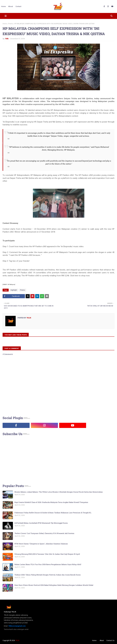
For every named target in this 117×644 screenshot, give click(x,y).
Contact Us (110, 641)
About (102, 641)
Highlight (14, 290)
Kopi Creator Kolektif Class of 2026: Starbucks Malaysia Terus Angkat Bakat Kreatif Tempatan (51, 502)
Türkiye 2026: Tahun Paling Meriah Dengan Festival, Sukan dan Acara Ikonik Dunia (48, 575)
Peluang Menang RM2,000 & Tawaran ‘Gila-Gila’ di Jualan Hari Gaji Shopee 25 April (47, 554)
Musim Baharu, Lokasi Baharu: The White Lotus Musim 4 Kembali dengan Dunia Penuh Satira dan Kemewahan (59, 492)
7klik (7, 39)
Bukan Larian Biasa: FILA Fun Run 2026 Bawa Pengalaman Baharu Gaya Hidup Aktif (48, 564)
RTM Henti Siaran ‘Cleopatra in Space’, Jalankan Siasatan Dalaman (41, 544)
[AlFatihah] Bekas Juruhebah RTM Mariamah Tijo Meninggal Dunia (41, 523)
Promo (11, 24)
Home (5, 24)
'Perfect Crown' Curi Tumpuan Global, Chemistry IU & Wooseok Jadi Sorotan (44, 533)
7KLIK (17, 641)
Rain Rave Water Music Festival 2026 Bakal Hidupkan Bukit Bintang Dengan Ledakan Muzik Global (54, 585)
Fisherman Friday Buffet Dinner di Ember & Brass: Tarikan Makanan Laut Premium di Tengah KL (53, 513)
